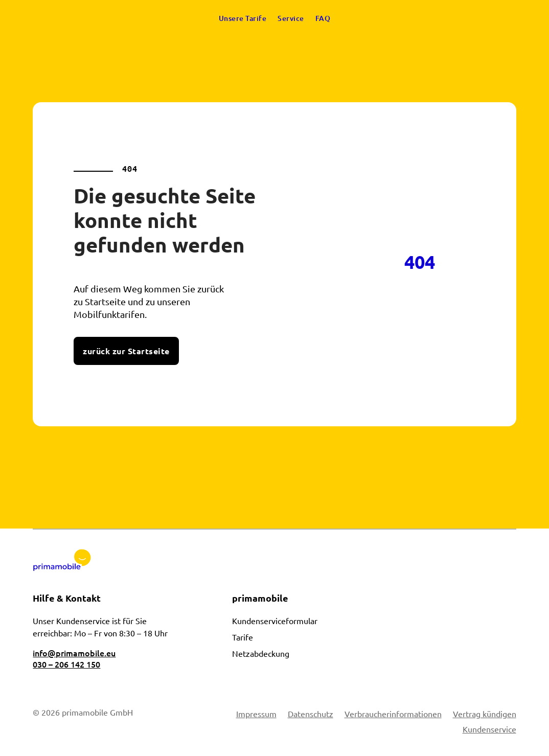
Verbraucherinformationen (393, 714)
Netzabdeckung (261, 653)
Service (291, 18)
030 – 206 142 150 (66, 664)
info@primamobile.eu (74, 653)
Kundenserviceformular (275, 621)
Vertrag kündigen (485, 714)
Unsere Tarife (243, 18)
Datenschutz (311, 714)
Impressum (256, 714)
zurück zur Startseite (126, 351)
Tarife (243, 637)
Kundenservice (489, 730)
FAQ (323, 18)
